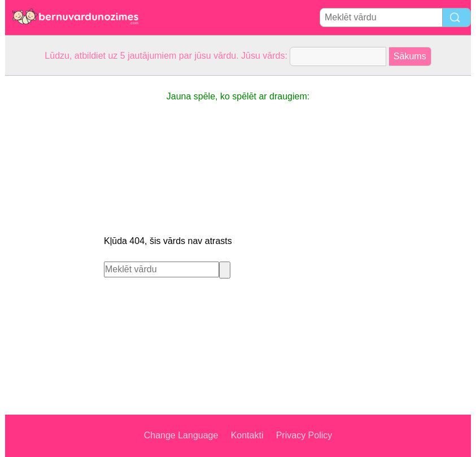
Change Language (181, 435)
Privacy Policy (304, 435)
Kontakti (247, 435)
